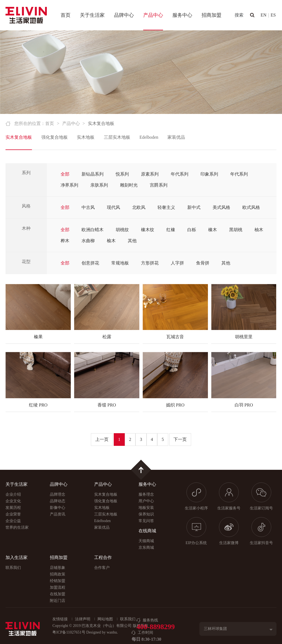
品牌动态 (58, 501)
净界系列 (69, 185)
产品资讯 (58, 514)
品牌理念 (58, 494)
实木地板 (86, 137)
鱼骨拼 (203, 263)
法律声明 (83, 619)
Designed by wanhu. (102, 632)
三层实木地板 (117, 137)
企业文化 (13, 501)
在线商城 (147, 531)
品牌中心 (124, 15)
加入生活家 (17, 557)
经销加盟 (58, 581)
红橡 (171, 230)
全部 (65, 174)
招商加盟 (211, 15)
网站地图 (105, 619)
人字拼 (177, 263)
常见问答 (146, 521)
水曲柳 (88, 241)
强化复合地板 (55, 137)
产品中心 (153, 15)
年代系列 (180, 174)
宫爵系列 (159, 185)
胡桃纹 (122, 230)
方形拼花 (150, 263)
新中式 (194, 207)
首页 (66, 15)
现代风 (113, 207)
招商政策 (58, 574)
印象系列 (209, 174)
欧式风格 (251, 207)
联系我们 (13, 568)
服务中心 (182, 15)
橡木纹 (148, 230)
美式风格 (221, 207)
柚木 (259, 230)
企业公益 (13, 521)
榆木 (111, 241)
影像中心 (58, 508)
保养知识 (146, 514)
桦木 (65, 241)
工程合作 (103, 557)
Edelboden (149, 137)
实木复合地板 (19, 137)
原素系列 (150, 174)
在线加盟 (58, 594)
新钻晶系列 (93, 174)
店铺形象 (58, 568)
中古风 (88, 207)
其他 (132, 241)
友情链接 (60, 619)
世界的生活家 (17, 527)
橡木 (213, 230)
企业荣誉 (13, 514)
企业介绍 (13, 494)
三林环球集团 (215, 629)
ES (273, 15)
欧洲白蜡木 (93, 230)
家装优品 (176, 137)
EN (263, 15)
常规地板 (120, 263)
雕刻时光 (129, 185)
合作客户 (102, 568)
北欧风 (139, 207)
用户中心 (146, 501)
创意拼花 (90, 263)
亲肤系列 (99, 185)
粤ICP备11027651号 (69, 632)
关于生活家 (92, 15)
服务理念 (146, 494)
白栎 (192, 230)
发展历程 (13, 508)
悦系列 (122, 174)
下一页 (180, 439)
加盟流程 (58, 587)
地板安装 (146, 508)
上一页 (102, 439)
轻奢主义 (166, 207)
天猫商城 (146, 541)
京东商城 (146, 548)
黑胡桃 (236, 230)
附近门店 (58, 601)
